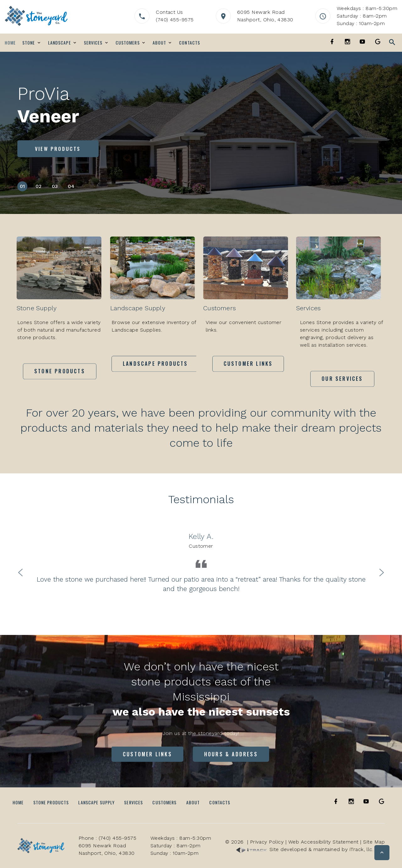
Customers (128, 43)
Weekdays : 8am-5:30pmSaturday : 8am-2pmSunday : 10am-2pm (367, 16)
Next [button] (382, 572)
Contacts (190, 43)
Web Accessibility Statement (323, 842)
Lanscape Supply (96, 802)
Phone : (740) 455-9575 (108, 838)
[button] (382, 853)
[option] (201, 562)
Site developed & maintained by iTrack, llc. (305, 849)
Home (10, 43)
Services (93, 43)
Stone (29, 43)
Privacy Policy (267, 842)
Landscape (60, 43)
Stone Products (51, 802)
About (160, 43)
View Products (58, 149)
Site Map (374, 842)
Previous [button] (20, 572)
